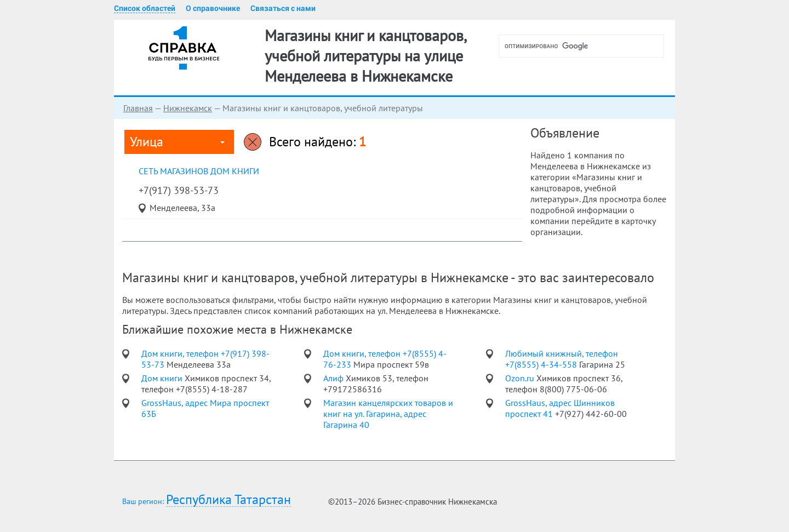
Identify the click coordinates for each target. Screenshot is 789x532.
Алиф (335, 378)
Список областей (145, 8)
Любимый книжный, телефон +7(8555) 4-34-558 (562, 359)
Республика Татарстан (228, 500)
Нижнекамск (188, 108)
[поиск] (586, 46)
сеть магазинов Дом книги (199, 171)
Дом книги (163, 378)
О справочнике (213, 8)
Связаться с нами (283, 8)
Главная (138, 108)
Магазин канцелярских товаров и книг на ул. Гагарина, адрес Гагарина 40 (388, 414)
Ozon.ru (521, 378)
